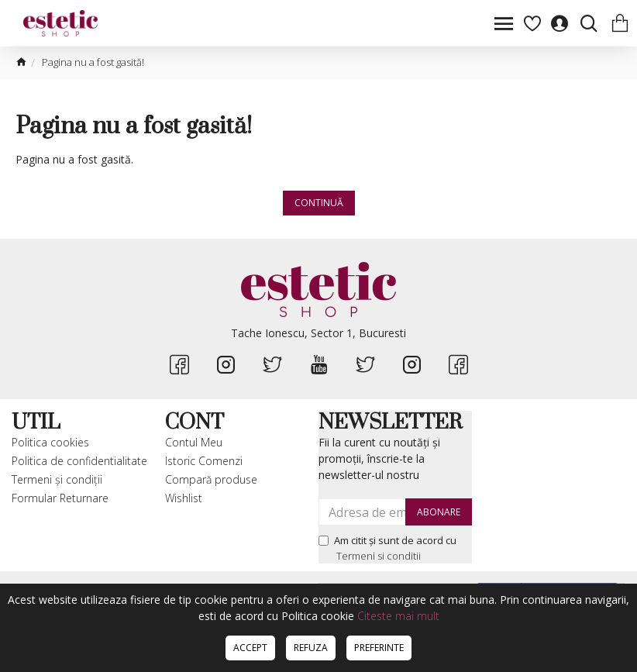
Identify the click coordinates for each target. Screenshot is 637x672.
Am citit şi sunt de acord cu (387, 548)
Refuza (311, 648)
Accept (250, 648)
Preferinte (379, 648)
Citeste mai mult (398, 616)
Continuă (319, 203)
